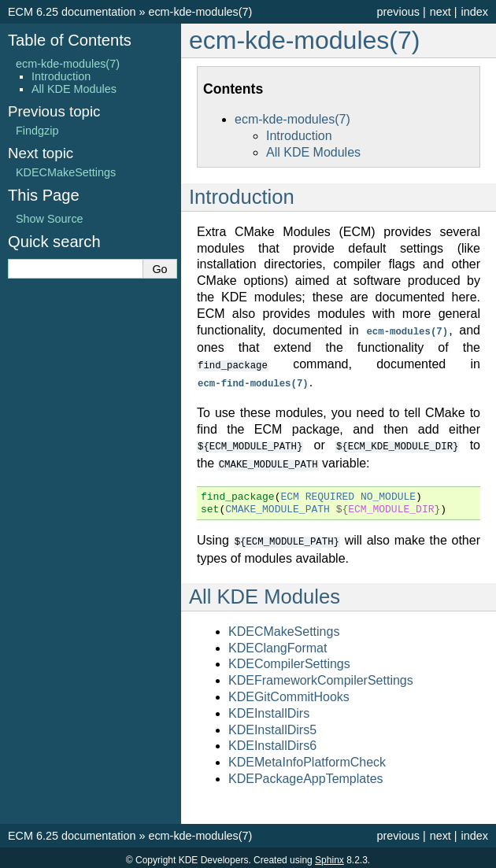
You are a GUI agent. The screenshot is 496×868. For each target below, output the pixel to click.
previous (398, 12)
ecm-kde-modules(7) (200, 12)
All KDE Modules (313, 152)
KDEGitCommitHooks (289, 692)
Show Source (50, 219)
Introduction (299, 136)
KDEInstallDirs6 (272, 741)
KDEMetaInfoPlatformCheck (307, 757)
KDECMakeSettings (284, 627)
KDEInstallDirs (269, 709)
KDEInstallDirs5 (272, 725)
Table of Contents (70, 40)
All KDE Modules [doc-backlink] (265, 592)
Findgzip (37, 131)
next (440, 12)
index (475, 12)
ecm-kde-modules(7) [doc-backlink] (304, 40)
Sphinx (329, 855)
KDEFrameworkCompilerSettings (321, 676)
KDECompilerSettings (289, 659)
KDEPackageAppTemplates (306, 774)
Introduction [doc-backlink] (242, 197)
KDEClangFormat (278, 643)
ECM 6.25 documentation (72, 12)
